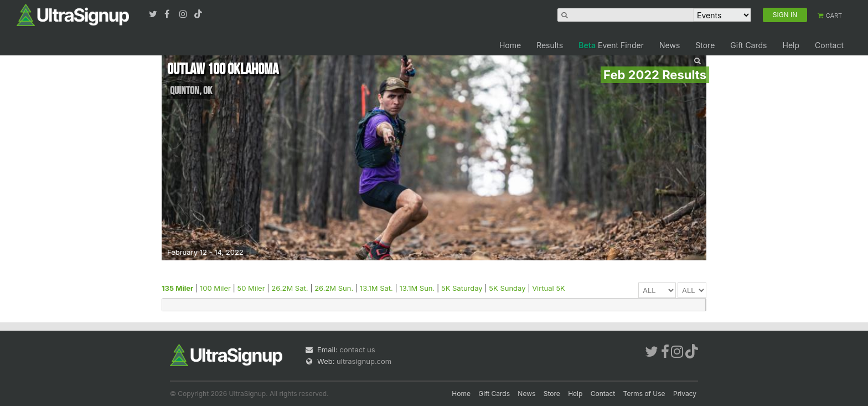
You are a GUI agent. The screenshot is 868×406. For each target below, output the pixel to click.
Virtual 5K (549, 288)
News (670, 45)
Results (550, 45)
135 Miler (177, 288)
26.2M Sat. (290, 288)
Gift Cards (748, 45)
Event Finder (611, 45)
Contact (829, 45)
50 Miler (251, 288)
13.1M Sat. (376, 288)
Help (791, 45)
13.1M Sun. (417, 288)
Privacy (685, 394)
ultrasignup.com (364, 361)
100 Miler (215, 288)
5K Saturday (462, 288)
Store (705, 45)
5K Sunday (507, 288)
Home (510, 45)
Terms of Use (644, 394)
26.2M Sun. (334, 288)
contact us (357, 350)
